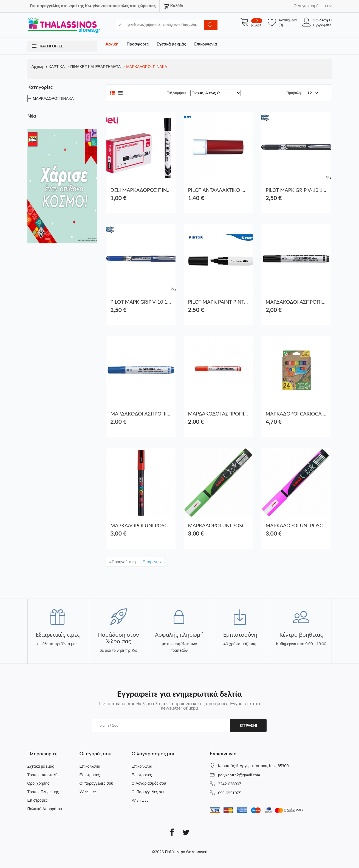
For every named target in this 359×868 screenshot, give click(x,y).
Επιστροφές (38, 800)
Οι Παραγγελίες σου (149, 792)
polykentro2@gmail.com (239, 775)
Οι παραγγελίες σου (96, 783)
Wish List (88, 792)
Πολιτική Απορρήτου (45, 809)
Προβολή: (294, 93)
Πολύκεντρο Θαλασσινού (186, 852)
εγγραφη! (248, 725)
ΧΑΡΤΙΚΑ (57, 67)
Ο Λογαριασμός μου (313, 6)
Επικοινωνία (206, 44)
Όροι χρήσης (38, 783)
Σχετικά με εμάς (171, 44)
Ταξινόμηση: (176, 93)
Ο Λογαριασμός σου (149, 783)
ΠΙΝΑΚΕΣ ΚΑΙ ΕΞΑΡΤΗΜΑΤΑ (95, 67)
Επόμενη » (152, 562)
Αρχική (112, 44)
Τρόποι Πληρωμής (43, 792)
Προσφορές (138, 44)
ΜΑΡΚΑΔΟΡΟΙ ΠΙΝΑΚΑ (147, 67)
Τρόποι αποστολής (43, 775)
